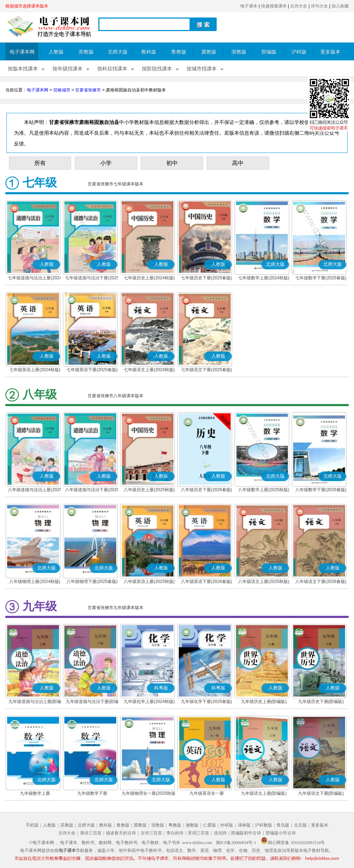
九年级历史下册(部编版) (321, 702)
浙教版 (239, 52)
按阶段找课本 (157, 69)
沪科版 (299, 52)
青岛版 (283, 825)
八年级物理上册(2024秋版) (35, 582)
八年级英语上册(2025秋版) (149, 582)
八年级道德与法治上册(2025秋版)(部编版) (35, 490)
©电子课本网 (42, 843)
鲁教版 (179, 52)
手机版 (32, 825)
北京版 (300, 825)
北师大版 (118, 52)
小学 (106, 163)
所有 (40, 163)
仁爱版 (210, 825)
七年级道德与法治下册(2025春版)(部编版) (92, 279)
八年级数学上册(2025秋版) (264, 490)
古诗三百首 (151, 833)
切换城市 (62, 90)
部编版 (269, 52)
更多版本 (330, 52)
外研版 (227, 825)
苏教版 (86, 52)
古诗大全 (299, 6)
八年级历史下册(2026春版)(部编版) (207, 490)
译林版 (244, 825)
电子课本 (249, 6)
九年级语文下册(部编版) (321, 793)
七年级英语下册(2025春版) (92, 370)
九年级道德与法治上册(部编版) (35, 702)
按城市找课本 (202, 69)
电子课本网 (22, 52)
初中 (172, 163)
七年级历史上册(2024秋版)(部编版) (149, 279)
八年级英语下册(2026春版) (207, 582)
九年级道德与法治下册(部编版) (92, 702)
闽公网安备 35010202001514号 (293, 843)
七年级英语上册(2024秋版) (35, 370)
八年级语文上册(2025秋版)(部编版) (264, 582)
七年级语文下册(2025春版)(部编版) (207, 370)
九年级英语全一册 (207, 793)
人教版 (56, 52)
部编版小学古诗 (281, 833)
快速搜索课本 (274, 6)
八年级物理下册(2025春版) (92, 582)
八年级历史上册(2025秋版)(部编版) (149, 490)
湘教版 (192, 825)
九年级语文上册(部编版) (264, 793)
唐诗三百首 (91, 833)
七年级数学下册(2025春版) (321, 278)
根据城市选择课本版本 (27, 6)
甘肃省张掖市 (88, 90)
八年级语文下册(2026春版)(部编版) (321, 582)
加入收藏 (340, 6)
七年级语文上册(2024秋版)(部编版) (149, 370)
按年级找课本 (68, 69)
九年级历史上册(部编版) (264, 702)
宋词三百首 (198, 833)
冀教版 (209, 52)
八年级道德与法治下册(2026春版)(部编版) (92, 490)
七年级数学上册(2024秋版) (264, 278)
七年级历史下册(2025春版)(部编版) (207, 279)
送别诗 (220, 833)
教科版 (149, 52)
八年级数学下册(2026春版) (321, 490)
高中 (238, 163)
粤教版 (175, 825)
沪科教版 (264, 825)
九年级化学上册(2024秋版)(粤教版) (149, 702)
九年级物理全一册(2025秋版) (149, 793)
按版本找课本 (23, 69)
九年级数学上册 (35, 793)
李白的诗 (175, 833)
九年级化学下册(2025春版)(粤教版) (207, 702)
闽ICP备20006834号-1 (236, 843)
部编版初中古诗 (246, 833)
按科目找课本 (112, 69)
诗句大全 (319, 6)
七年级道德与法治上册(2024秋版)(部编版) (35, 279)
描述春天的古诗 (121, 833)
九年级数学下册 (92, 793)
